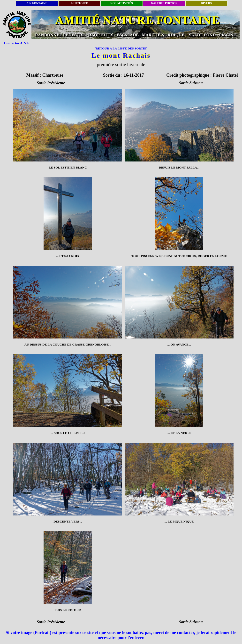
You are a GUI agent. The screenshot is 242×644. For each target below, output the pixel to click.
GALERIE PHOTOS (164, 3)
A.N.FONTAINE (37, 3)
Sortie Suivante (191, 83)
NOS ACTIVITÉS (122, 3)
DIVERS (206, 3)
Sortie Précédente (51, 83)
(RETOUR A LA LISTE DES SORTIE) (121, 48)
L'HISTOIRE (79, 3)
